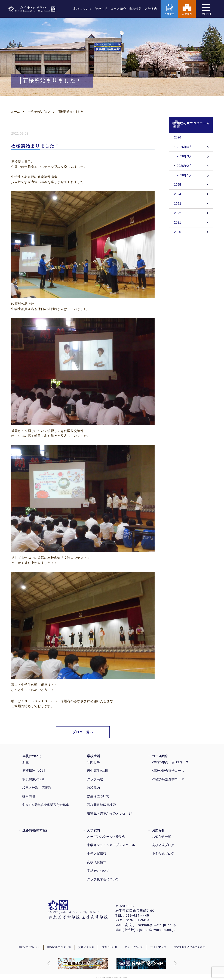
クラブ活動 (95, 779)
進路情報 (136, 9)
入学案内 (151, 9)
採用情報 (29, 796)
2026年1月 (184, 175)
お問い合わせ (109, 947)
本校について (83, 9)
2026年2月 (184, 166)
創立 (26, 762)
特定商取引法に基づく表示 (190, 947)
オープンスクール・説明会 (106, 837)
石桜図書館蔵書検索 (101, 805)
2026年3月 (184, 156)
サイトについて (134, 947)
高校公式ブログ (163, 845)
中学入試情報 (97, 854)
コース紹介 (118, 9)
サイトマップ (158, 947)
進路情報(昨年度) (35, 830)
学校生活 (101, 9)
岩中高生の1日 (98, 771)
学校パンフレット (29, 947)
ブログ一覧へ (83, 732)
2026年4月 (184, 147)
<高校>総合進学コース (168, 771)
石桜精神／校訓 (34, 771)
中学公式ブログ (163, 854)
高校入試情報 (97, 862)
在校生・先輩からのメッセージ (109, 813)
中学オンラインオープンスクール (111, 845)
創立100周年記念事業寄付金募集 (46, 805)
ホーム (16, 112)
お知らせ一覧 (162, 837)
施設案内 (93, 788)
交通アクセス (86, 947)
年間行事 (93, 762)
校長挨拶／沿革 (34, 779)
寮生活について (98, 796)
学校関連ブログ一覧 (59, 947)
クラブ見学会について (103, 879)
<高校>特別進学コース (168, 779)
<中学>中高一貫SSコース (170, 762)
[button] (49, 963)
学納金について (98, 871)
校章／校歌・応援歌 (37, 788)
